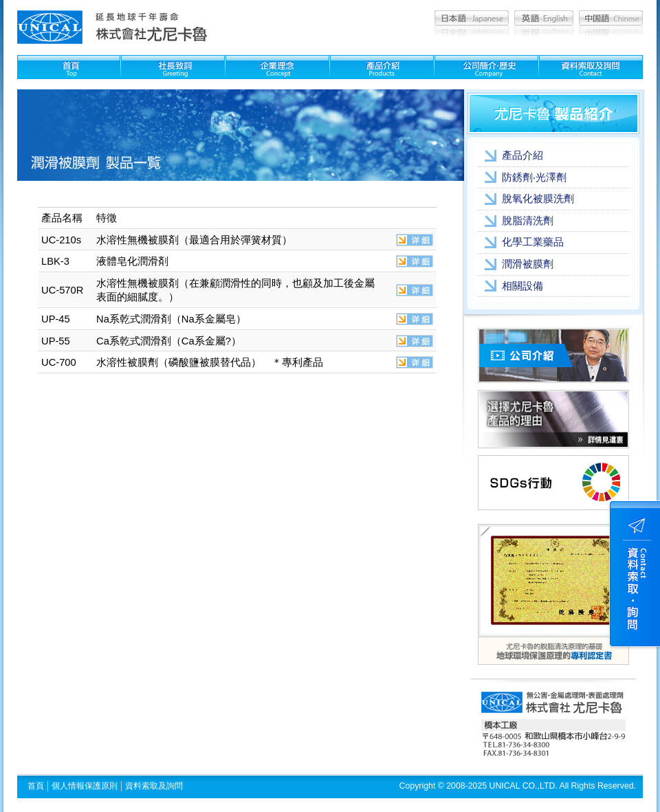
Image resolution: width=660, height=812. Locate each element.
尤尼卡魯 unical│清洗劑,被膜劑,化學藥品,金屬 (50, 27)
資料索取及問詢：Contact (591, 67)
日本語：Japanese (472, 18)
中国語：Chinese (611, 18)
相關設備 (522, 286)
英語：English (544, 18)
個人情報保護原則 (85, 786)
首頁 (36, 786)
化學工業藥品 (533, 242)
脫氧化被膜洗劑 (538, 199)
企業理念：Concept (277, 67)
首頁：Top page (69, 67)
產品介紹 (522, 155)
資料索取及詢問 (154, 786)
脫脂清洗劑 (528, 221)
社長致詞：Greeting (173, 67)
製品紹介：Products (382, 67)
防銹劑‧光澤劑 (534, 177)
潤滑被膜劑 (528, 264)
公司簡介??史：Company (486, 67)
